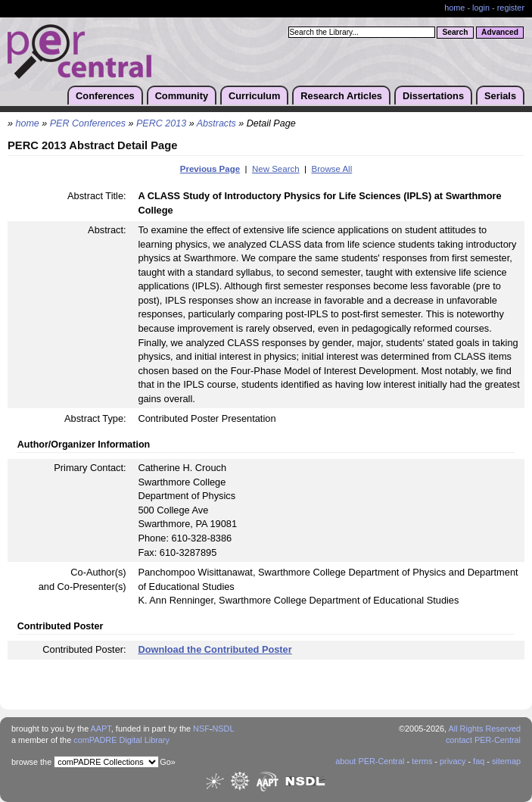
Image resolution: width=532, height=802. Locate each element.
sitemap (506, 761)
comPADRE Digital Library (121, 740)
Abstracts (216, 123)
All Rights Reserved (485, 729)
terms (422, 761)
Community (182, 96)
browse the (31, 762)
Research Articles (341, 96)
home (454, 8)
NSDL (223, 729)
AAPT (101, 729)
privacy (453, 761)
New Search (276, 169)
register (511, 8)
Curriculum (254, 96)
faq (479, 761)
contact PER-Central (483, 740)
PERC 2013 (161, 123)
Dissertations (433, 96)
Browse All (331, 169)
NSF (201, 729)
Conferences (105, 96)
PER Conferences (88, 123)
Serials (500, 96)
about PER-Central (370, 761)
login (481, 8)
